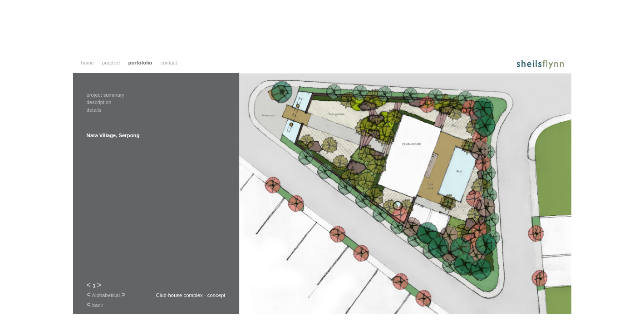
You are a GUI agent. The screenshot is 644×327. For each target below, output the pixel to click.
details (94, 110)
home (88, 63)
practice (111, 63)
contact (169, 63)
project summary (106, 95)
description (99, 102)
